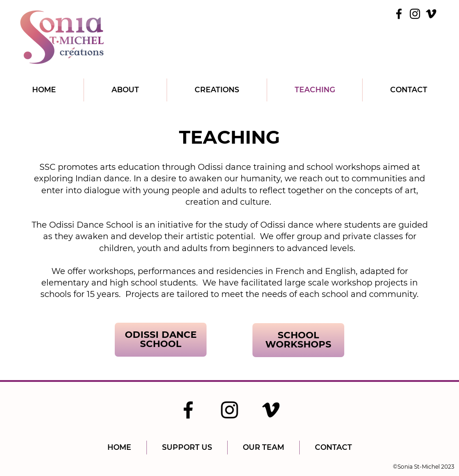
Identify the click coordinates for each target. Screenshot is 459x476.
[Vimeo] (431, 14)
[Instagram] (415, 14)
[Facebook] (399, 14)
